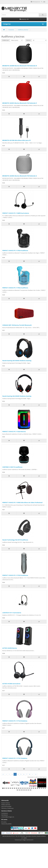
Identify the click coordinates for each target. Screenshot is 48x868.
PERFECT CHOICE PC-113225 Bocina (14, 431)
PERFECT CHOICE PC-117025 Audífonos (15, 250)
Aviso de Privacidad (6, 807)
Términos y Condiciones (7, 808)
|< (3, 774)
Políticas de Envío (6, 805)
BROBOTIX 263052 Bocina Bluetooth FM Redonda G (20, 176)
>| (36, 774)
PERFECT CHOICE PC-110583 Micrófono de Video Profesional (22, 502)
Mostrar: (29, 40)
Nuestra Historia (6, 803)
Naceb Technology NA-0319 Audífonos (15, 540)
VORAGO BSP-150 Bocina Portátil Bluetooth (17, 325)
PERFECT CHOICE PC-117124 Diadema (15, 721)
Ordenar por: (6, 40)
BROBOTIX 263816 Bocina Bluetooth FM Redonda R (20, 103)
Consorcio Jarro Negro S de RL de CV (24, 840)
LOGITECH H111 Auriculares (12, 613)
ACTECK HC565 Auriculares (11, 684)
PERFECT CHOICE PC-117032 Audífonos (15, 288)
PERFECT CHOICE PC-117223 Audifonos (15, 575)
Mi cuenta (4, 822)
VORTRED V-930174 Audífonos (12, 467)
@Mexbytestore (36, 2)
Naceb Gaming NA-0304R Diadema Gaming (17, 396)
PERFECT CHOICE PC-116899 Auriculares (16, 213)
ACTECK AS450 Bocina (10, 648)
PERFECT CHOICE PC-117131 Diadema (15, 758)
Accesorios (11, 30)
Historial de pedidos (6, 824)
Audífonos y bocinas (23, 30)
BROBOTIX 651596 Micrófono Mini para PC (17, 140)
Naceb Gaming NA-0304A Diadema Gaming (17, 361)
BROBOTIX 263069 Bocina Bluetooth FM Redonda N (20, 66)
